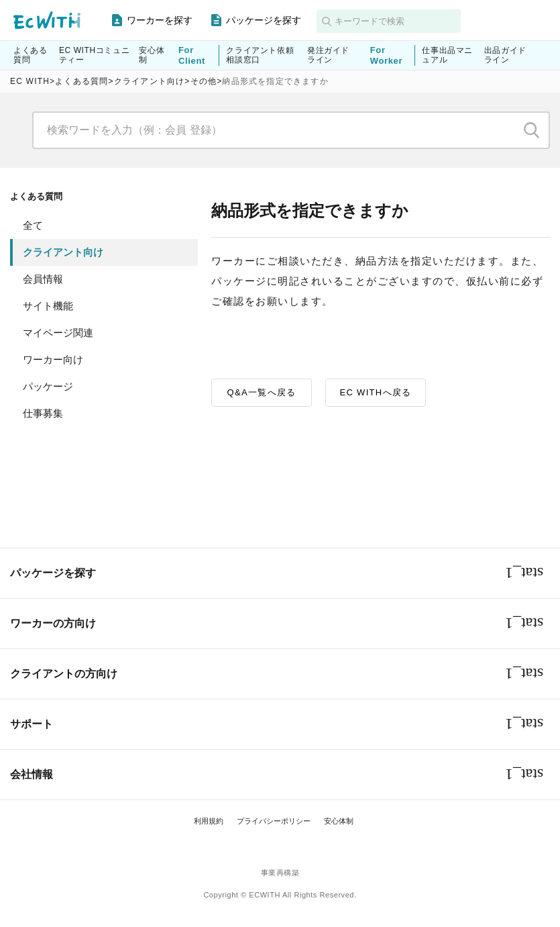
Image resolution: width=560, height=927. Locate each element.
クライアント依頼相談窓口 (260, 55)
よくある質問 (30, 55)
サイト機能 (48, 306)
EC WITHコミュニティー (94, 55)
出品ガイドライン (505, 55)
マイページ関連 (58, 333)
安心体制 (152, 55)
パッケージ (48, 386)
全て (33, 225)
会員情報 (43, 279)
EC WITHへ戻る (376, 392)
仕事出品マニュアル (447, 55)
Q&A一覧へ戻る (262, 392)
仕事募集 (43, 413)
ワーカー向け (53, 359)
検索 (532, 130)
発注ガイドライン (328, 55)
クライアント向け (63, 252)
